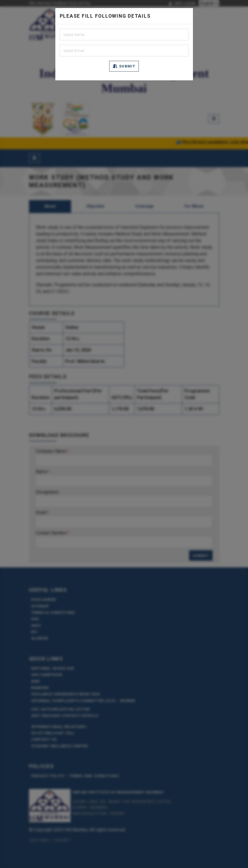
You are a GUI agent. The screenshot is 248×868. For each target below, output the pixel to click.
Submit (124, 66)
